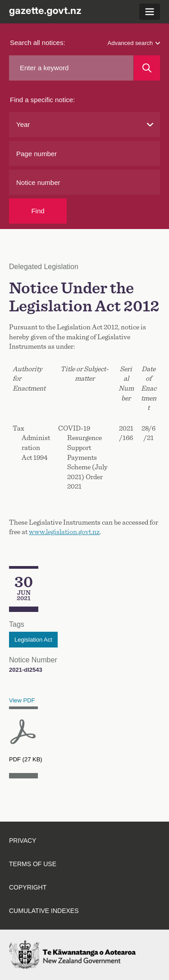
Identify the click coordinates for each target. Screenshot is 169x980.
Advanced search (134, 43)
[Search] (147, 68)
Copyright (28, 887)
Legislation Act (33, 640)
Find (38, 211)
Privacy (23, 841)
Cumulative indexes (44, 911)
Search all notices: (38, 43)
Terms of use (33, 864)
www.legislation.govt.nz (64, 532)
